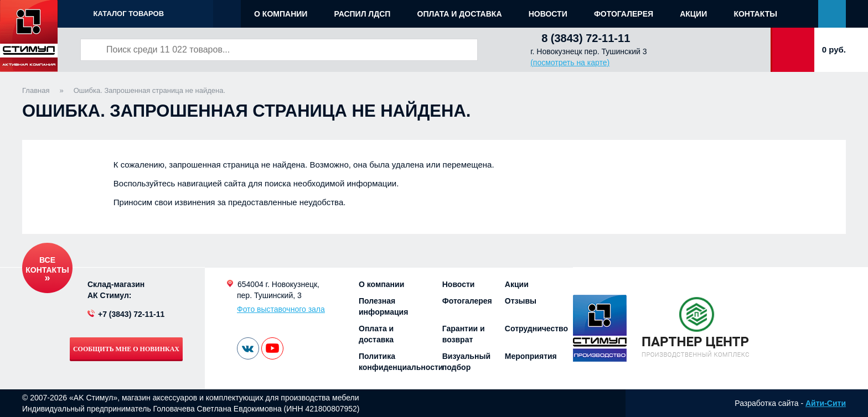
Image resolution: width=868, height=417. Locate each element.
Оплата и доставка (460, 14)
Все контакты (47, 265)
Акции (693, 14)
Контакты (755, 14)
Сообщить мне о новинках (126, 349)
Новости (548, 14)
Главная (36, 90)
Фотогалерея (624, 14)
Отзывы (521, 301)
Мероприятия (531, 356)
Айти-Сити (826, 403)
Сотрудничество (536, 329)
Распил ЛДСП (363, 14)
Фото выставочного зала (281, 309)
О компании (281, 14)
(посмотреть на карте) (570, 62)
